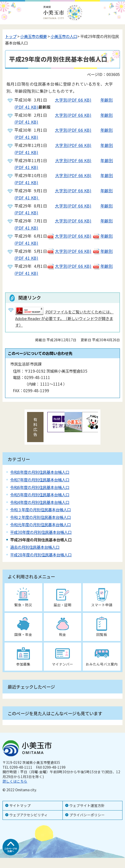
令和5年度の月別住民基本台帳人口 (40, 495)
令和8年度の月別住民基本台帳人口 (40, 472)
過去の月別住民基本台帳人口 (35, 547)
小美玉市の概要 (34, 36)
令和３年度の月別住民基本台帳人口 (40, 510)
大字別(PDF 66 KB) (69, 100)
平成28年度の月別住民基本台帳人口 (41, 555)
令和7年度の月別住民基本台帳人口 (40, 480)
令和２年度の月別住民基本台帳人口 (40, 517)
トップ (11, 36)
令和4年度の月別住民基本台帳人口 (40, 502)
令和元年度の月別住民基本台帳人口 (40, 524)
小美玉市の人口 (64, 36)
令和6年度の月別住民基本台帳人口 (40, 487)
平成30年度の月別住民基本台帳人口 (41, 532)
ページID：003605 (103, 74)
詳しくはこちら (15, 781)
